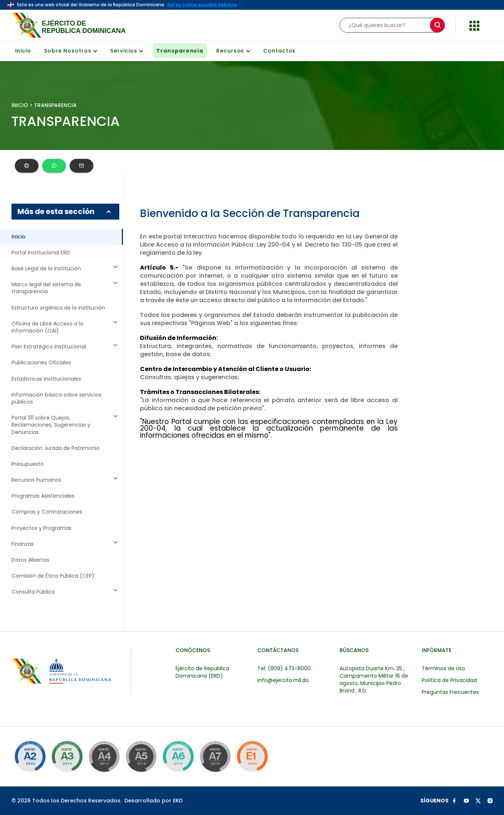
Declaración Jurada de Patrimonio (56, 448)
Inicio (23, 51)
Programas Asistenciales (43, 496)
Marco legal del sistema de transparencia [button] (66, 288)
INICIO (20, 105)
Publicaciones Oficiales (41, 363)
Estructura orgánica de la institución (58, 308)
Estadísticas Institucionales (46, 379)
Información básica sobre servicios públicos (56, 398)
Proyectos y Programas (41, 528)
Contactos (279, 51)
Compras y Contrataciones (47, 512)
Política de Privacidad (449, 680)
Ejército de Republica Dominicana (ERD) (202, 672)
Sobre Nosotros (71, 51)
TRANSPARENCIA (55, 105)
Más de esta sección (65, 212)
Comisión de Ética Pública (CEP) (53, 576)
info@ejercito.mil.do (283, 680)
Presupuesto (28, 464)
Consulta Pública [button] (66, 592)
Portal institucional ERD (41, 253)
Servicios (127, 51)
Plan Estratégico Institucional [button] (66, 347)
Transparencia (180, 51)
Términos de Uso (443, 668)
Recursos (233, 51)
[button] (474, 25)
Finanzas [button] (66, 544)
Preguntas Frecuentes (450, 692)
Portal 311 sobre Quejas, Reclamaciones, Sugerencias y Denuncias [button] (66, 425)
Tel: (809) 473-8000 (284, 668)
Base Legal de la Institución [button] (66, 269)
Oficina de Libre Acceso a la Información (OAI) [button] (66, 327)
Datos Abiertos (30, 560)
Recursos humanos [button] (66, 480)
